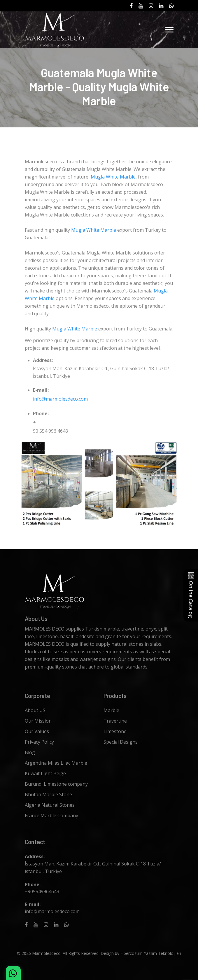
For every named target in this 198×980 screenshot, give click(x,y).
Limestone (115, 731)
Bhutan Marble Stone (48, 794)
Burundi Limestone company (56, 784)
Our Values (37, 731)
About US (35, 710)
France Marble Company (51, 815)
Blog (30, 752)
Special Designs (121, 742)
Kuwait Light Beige (45, 773)
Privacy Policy (39, 742)
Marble (111, 710)
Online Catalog (191, 595)
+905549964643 (42, 891)
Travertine (115, 721)
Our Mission (38, 721)
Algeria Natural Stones (50, 805)
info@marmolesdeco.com (60, 399)
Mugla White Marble (113, 177)
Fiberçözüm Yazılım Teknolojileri (151, 953)
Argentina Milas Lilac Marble (56, 763)
